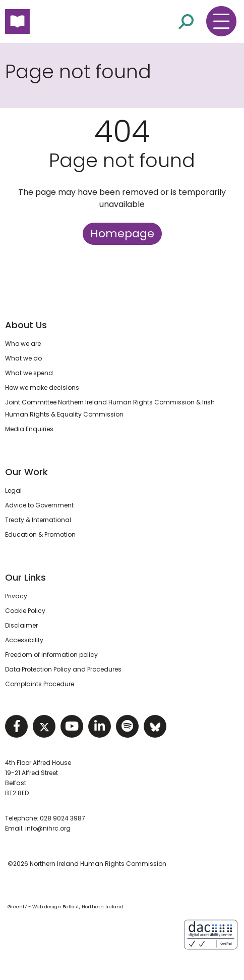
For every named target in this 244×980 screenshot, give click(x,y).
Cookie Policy (25, 611)
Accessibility (24, 640)
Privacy (16, 596)
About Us (26, 325)
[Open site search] (186, 22)
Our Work (26, 472)
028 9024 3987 (63, 818)
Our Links (25, 577)
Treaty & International (38, 520)
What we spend (29, 373)
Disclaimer (21, 625)
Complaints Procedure (40, 684)
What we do (23, 358)
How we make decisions (42, 388)
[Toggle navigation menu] (221, 21)
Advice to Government (39, 505)
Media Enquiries (29, 429)
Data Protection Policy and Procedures (63, 669)
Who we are (23, 344)
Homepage (122, 234)
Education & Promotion (40, 534)
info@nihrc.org (48, 828)
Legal (13, 491)
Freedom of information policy (51, 655)
